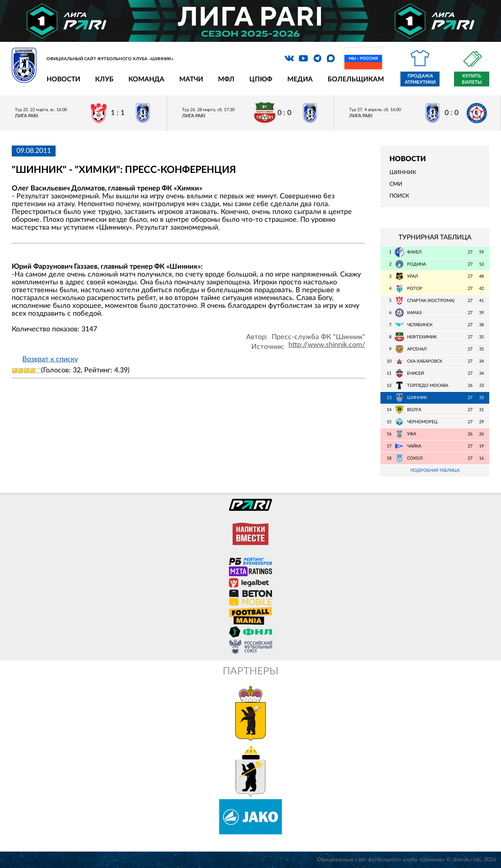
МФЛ (226, 79)
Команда (146, 79)
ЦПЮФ (261, 79)
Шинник (403, 173)
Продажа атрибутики (420, 79)
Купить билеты (472, 79)
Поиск (399, 196)
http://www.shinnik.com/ (327, 345)
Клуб (104, 79)
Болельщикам (356, 79)
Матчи (191, 79)
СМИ (396, 184)
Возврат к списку (50, 359)
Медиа (300, 79)
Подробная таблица (435, 470)
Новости (63, 79)
